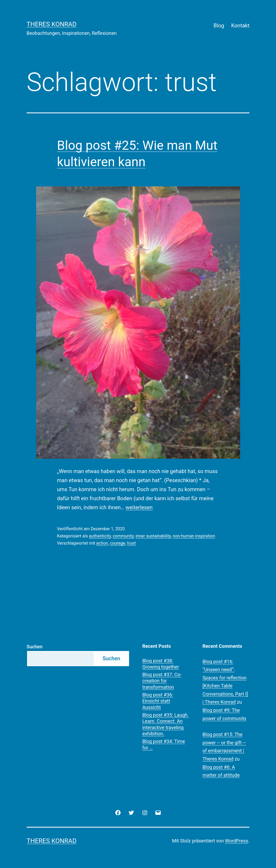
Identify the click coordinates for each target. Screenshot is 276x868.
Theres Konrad (52, 24)
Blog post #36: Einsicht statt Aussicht (158, 701)
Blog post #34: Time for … (164, 744)
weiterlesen (139, 507)
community (123, 536)
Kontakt (240, 26)
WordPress (237, 841)
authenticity (100, 536)
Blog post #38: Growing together (161, 664)
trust (131, 543)
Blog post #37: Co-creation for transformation (162, 681)
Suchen (35, 647)
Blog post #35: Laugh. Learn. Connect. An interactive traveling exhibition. (166, 724)
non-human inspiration (194, 536)
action (102, 543)
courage (118, 543)
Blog (219, 26)
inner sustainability (153, 536)
